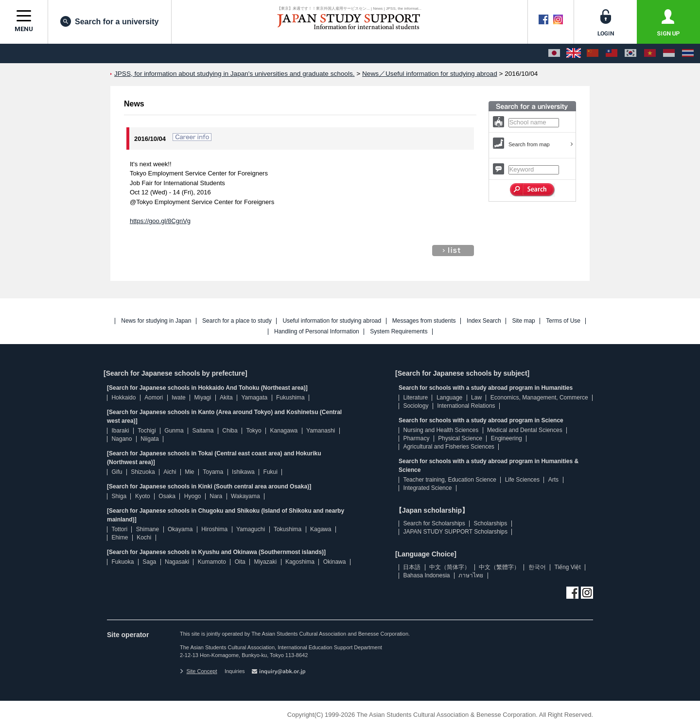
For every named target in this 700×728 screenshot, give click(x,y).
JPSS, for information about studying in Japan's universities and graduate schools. (235, 74)
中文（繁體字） (499, 567)
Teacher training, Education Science (449, 480)
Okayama (180, 529)
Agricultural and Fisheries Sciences (448, 447)
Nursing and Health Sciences (441, 430)
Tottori (119, 529)
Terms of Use (563, 321)
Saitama (203, 431)
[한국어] (630, 53)
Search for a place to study (237, 321)
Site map (523, 321)
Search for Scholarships (434, 523)
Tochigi (147, 431)
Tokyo (254, 431)
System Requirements (399, 332)
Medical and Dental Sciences (525, 430)
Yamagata (254, 398)
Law (476, 398)
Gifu (117, 472)
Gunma (174, 431)
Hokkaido (123, 398)
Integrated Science (427, 488)
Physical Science (460, 438)
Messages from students (424, 321)
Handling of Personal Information (317, 332)
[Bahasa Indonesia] (669, 53)
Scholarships (491, 523)
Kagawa (321, 529)
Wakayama (245, 496)
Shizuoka (143, 472)
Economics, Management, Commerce (539, 398)
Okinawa (335, 562)
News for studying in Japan (156, 321)
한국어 (537, 567)
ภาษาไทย (471, 575)
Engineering (507, 438)
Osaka (167, 496)
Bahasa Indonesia (426, 575)
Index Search (484, 321)
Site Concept (198, 671)
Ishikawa (243, 472)
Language (449, 398)
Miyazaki (265, 562)
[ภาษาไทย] (688, 53)
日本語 (412, 567)
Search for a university (110, 21)
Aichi (170, 472)
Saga (149, 562)
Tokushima (288, 529)
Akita (226, 398)
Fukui (271, 472)
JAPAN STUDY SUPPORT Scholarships (455, 532)
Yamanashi (321, 431)
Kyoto (143, 496)
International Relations (466, 406)
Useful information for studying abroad (332, 321)
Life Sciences (522, 480)
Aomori (154, 398)
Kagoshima (300, 562)
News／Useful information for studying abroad (430, 74)
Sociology (416, 406)
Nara (216, 496)
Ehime (120, 537)
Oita (240, 562)
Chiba (230, 431)
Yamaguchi (251, 529)
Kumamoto (212, 562)
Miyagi (202, 398)
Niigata (149, 439)
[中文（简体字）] (593, 53)
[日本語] (554, 53)
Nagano (122, 439)
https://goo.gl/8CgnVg (160, 221)
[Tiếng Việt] (650, 53)
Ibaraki (120, 431)
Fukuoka (122, 562)
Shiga (119, 496)
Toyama (213, 472)
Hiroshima (214, 529)
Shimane (148, 529)
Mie (189, 472)
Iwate (179, 398)
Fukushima (290, 398)
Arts (553, 480)
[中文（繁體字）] (612, 53)
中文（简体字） (450, 567)
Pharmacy (416, 438)
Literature (415, 398)
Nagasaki (177, 562)
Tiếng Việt (568, 567)
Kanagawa (284, 431)
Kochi (144, 537)
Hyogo (193, 496)
